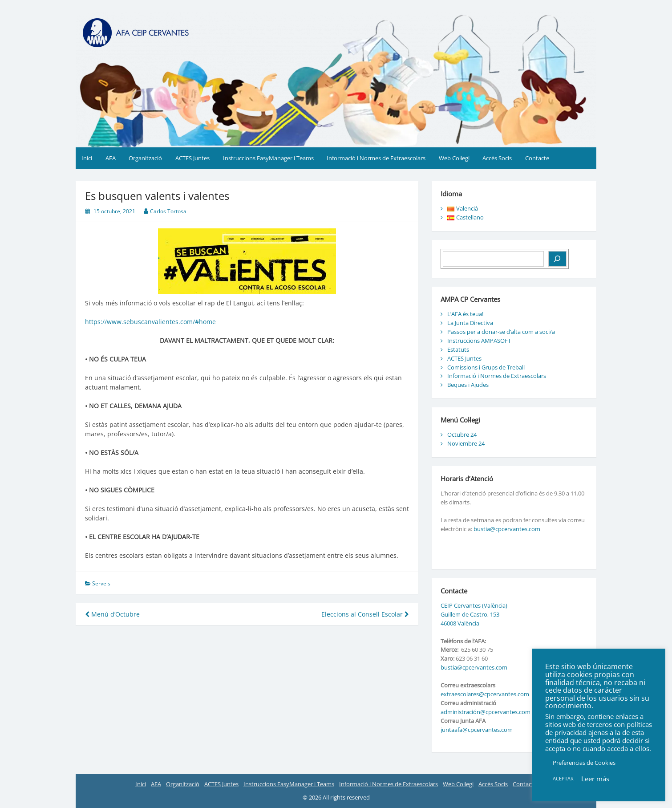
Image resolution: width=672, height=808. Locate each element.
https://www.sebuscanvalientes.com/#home (150, 322)
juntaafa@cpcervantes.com (477, 730)
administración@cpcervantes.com (486, 712)
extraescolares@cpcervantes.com (485, 694)
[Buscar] (557, 259)
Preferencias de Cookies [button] (584, 763)
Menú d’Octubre (112, 614)
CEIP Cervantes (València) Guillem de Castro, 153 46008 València (474, 614)
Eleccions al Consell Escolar (365, 614)
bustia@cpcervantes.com (507, 529)
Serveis (101, 583)
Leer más (595, 779)
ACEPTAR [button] (563, 778)
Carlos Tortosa (168, 211)
